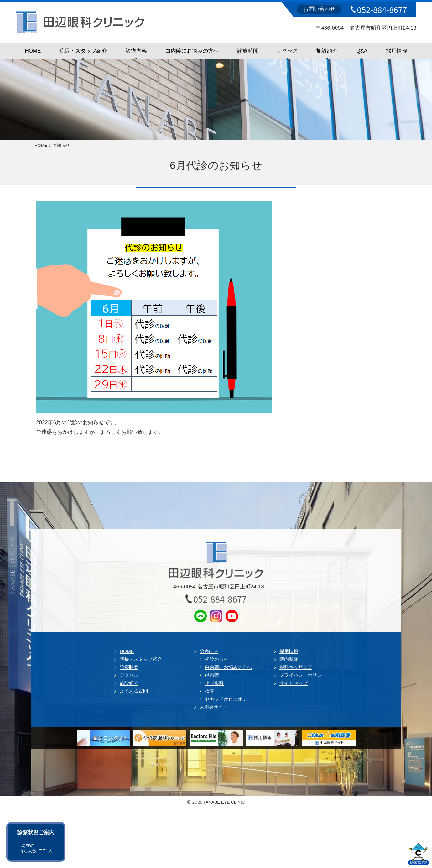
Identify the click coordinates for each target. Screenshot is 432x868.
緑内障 (212, 675)
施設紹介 (327, 51)
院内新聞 (289, 659)
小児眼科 (214, 683)
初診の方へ (217, 659)
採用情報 (397, 51)
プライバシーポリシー (303, 675)
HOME (33, 51)
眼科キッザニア (296, 667)
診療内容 (136, 51)
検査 (210, 691)
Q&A (362, 51)
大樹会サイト (214, 707)
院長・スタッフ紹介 (83, 51)
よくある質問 (134, 691)
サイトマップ (294, 683)
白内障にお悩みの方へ (192, 51)
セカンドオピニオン (226, 699)
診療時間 (248, 51)
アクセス (287, 51)
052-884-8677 (382, 9)
